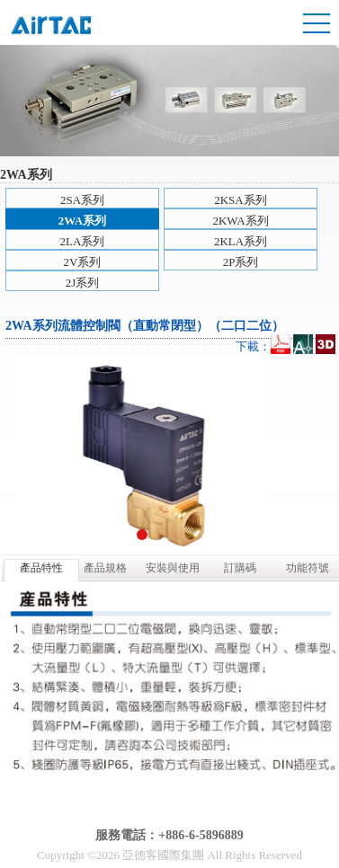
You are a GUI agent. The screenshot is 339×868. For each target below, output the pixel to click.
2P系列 (241, 262)
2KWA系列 (240, 221)
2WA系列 (82, 221)
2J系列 (83, 283)
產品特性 (41, 568)
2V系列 (83, 262)
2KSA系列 (241, 200)
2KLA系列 (241, 241)
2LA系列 (83, 241)
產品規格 (105, 568)
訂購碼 (240, 568)
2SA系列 (82, 200)
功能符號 (308, 568)
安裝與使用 (173, 568)
